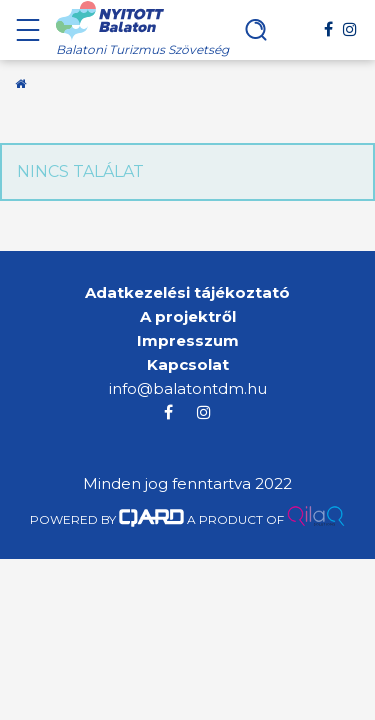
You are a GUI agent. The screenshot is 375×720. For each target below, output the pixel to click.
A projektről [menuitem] (188, 316)
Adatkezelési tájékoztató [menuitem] (187, 292)
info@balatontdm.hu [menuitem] (188, 388)
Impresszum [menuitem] (188, 340)
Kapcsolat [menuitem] (188, 364)
